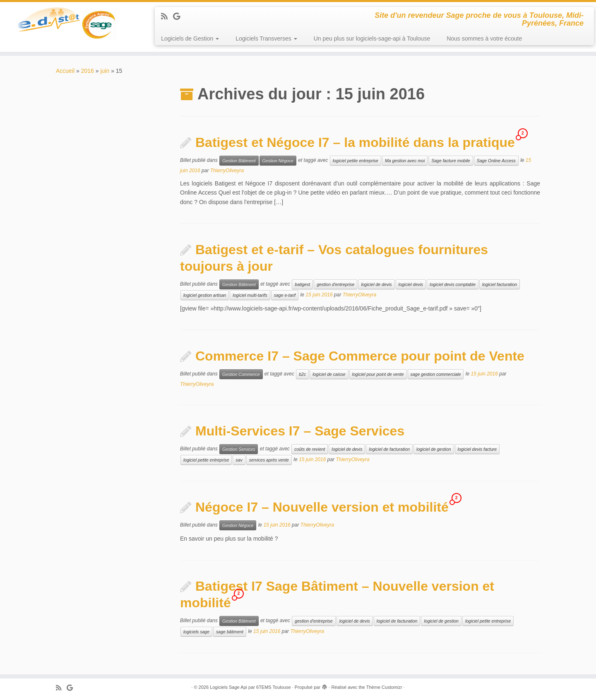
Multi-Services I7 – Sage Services (300, 431)
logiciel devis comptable (453, 284)
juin (105, 71)
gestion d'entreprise (335, 284)
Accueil (65, 71)
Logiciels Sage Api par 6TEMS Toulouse (250, 687)
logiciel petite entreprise (356, 161)
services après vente (269, 460)
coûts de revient (310, 449)
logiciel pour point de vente (378, 374)
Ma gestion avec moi (405, 161)
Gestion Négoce (278, 161)
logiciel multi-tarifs (250, 295)
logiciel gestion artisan (205, 295)
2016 (88, 71)
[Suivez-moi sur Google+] (179, 17)
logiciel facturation (500, 284)
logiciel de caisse (329, 374)
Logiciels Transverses (266, 38)
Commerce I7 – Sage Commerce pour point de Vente (360, 356)
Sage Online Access (496, 161)
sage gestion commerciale (436, 374)
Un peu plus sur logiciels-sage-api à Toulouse (372, 38)
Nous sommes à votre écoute (484, 38)
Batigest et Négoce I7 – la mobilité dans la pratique (355, 142)
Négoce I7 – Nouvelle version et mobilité (322, 507)
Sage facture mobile (451, 161)
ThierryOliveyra (227, 171)
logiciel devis (411, 284)
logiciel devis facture (477, 449)
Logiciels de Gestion (190, 38)
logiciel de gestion (434, 449)
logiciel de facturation (389, 449)
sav (239, 460)
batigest (302, 284)
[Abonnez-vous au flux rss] (167, 17)
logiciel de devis (376, 284)
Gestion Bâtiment (239, 161)
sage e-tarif (285, 295)
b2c (302, 374)
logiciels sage (196, 632)
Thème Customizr (384, 687)
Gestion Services (239, 449)
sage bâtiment (230, 632)
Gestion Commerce (241, 374)
